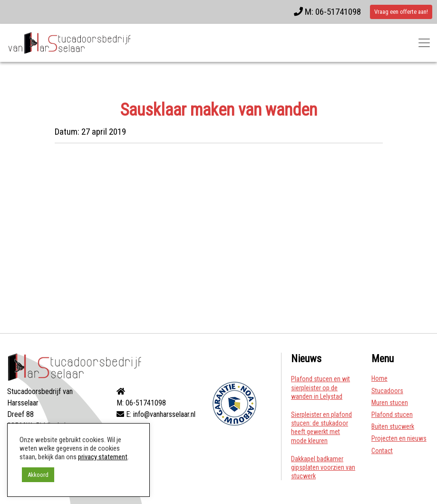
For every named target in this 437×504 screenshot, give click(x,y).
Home (379, 378)
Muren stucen (390, 403)
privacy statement (103, 457)
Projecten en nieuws (399, 438)
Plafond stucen (392, 415)
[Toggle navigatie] (424, 43)
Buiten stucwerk (393, 426)
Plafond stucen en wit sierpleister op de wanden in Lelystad (320, 387)
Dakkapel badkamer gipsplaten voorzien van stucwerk (323, 467)
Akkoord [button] (38, 475)
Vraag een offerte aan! (401, 12)
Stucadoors (387, 391)
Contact (382, 451)
